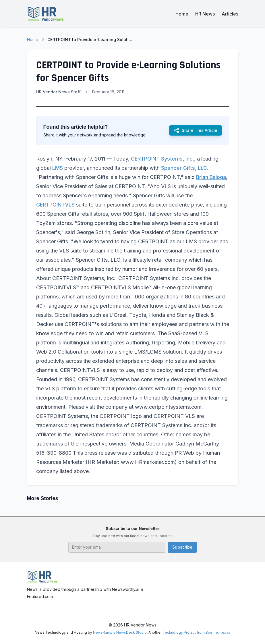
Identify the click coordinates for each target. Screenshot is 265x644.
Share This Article (196, 130)
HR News (205, 14)
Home (182, 14)
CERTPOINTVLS (55, 205)
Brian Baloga (211, 177)
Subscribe (182, 547)
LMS (58, 168)
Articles (230, 14)
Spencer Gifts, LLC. (185, 168)
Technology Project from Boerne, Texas (196, 632)
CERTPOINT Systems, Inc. (163, 159)
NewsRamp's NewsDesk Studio (120, 632)
